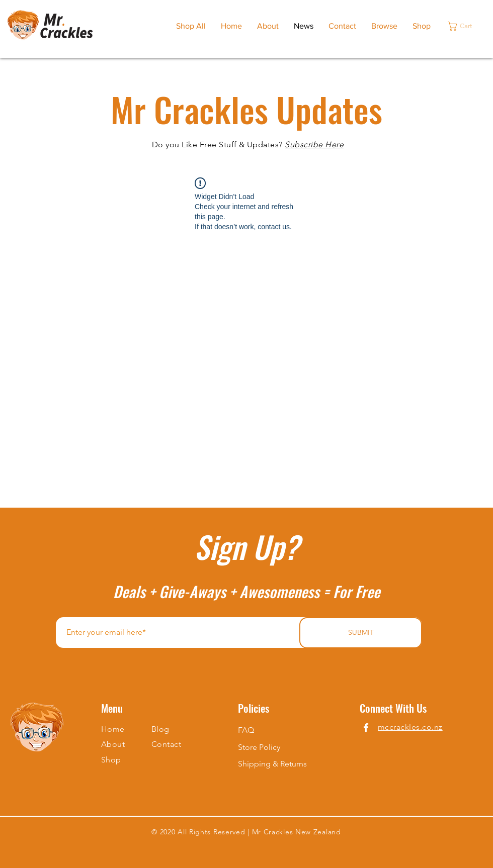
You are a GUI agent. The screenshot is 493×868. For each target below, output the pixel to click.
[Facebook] (366, 728)
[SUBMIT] (361, 633)
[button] (465, 26)
